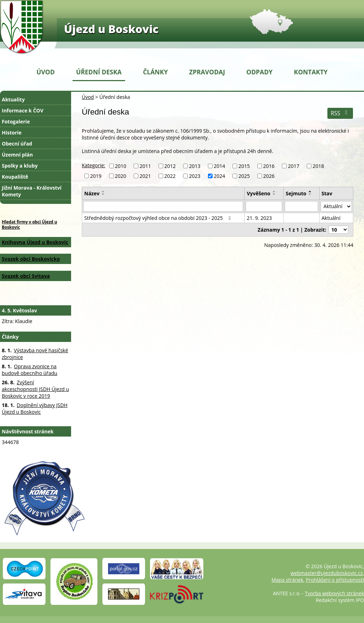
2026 (269, 176)
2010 (121, 166)
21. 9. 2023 (259, 218)
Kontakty (311, 72)
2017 (294, 166)
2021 (145, 176)
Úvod (46, 72)
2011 (145, 166)
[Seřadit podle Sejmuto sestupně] (310, 194)
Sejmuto (296, 193)
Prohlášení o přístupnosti (335, 580)
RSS (340, 113)
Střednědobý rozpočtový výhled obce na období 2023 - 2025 (159, 218)
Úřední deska (99, 72)
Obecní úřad (17, 144)
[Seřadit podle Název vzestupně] (103, 191)
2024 (219, 176)
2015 (244, 166)
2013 (195, 166)
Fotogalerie (16, 122)
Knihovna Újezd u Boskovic (35, 242)
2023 (195, 176)
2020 (121, 176)
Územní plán (17, 155)
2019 (96, 176)
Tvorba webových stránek (334, 593)
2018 (318, 166)
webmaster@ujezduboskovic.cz (326, 573)
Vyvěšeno (258, 193)
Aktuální (331, 218)
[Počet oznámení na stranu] (338, 230)
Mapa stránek (287, 580)
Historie (12, 133)
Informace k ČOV (23, 110)
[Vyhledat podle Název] (163, 206)
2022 (170, 176)
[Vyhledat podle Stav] (336, 206)
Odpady (259, 72)
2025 (244, 176)
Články (155, 72)
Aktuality (13, 99)
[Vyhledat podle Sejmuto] (301, 206)
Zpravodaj (207, 72)
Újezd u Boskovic (111, 29)
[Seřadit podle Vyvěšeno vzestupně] (274, 191)
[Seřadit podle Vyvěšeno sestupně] (274, 194)
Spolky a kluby (20, 166)
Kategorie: (93, 165)
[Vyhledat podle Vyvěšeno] (264, 206)
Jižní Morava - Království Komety (32, 191)
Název (92, 193)
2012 (170, 166)
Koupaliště (15, 177)
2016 (269, 166)
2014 (219, 166)
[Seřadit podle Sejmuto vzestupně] (310, 191)
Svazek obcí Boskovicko (31, 259)
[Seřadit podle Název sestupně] (103, 194)
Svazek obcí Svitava (26, 276)
